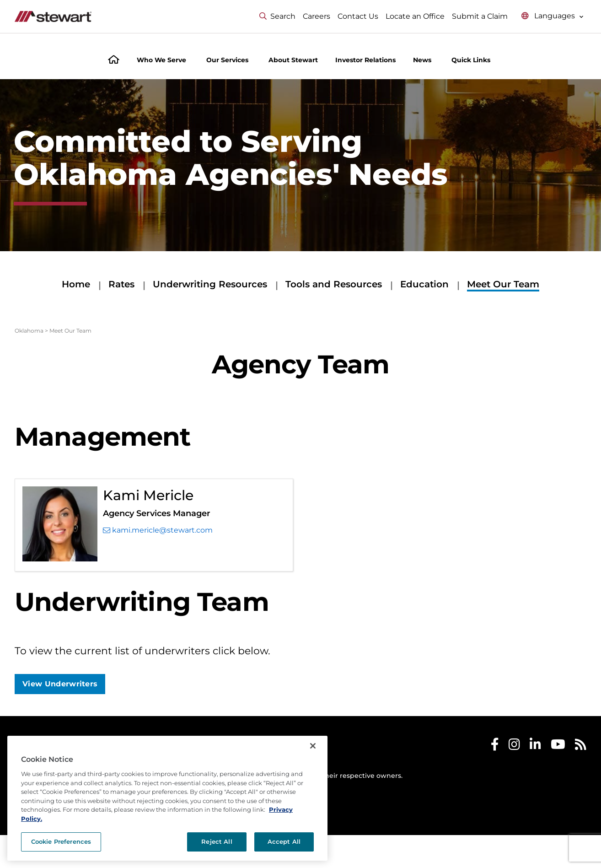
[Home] (114, 61)
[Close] (313, 746)
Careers (317, 16)
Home (76, 284)
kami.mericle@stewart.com (158, 530)
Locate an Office (415, 16)
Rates (121, 284)
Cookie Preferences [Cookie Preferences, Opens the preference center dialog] (61, 841)
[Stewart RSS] (581, 747)
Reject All (217, 841)
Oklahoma (29, 331)
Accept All (284, 841)
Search (277, 16)
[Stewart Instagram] (514, 747)
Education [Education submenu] (424, 284)
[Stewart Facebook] (495, 747)
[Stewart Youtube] (558, 747)
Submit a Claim (480, 16)
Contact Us (358, 16)
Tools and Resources (334, 284)
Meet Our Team (503, 284)
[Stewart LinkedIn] (535, 747)
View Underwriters (60, 684)
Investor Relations (365, 60)
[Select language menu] (553, 16)
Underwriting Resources (210, 284)
